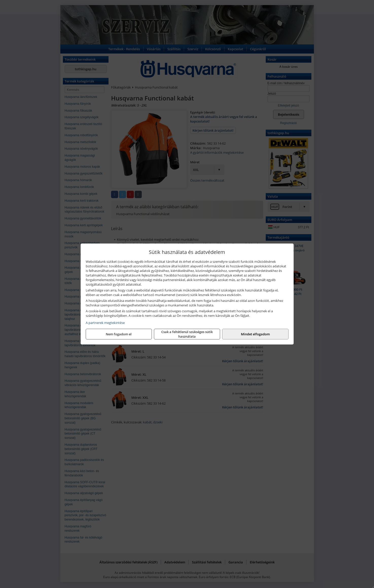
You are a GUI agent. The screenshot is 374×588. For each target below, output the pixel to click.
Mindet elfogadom (255, 334)
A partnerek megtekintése (105, 323)
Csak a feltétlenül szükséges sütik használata (187, 334)
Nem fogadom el (119, 334)
